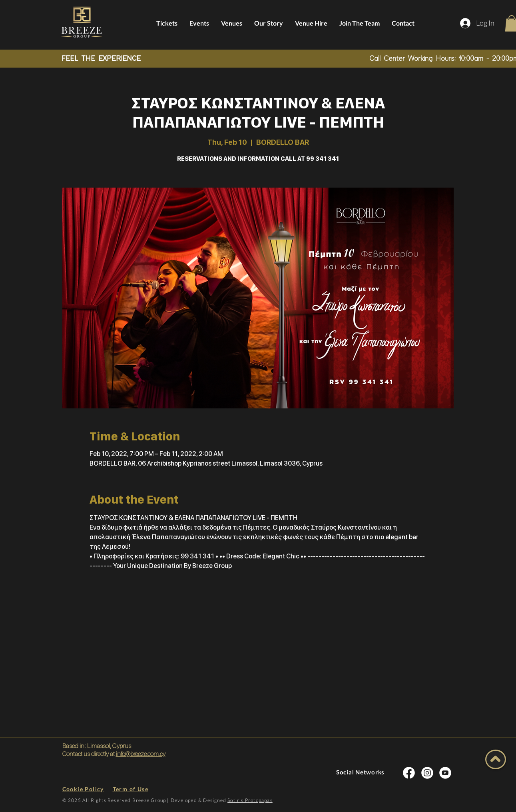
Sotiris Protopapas (250, 800)
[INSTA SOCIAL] (409, 773)
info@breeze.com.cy (141, 754)
